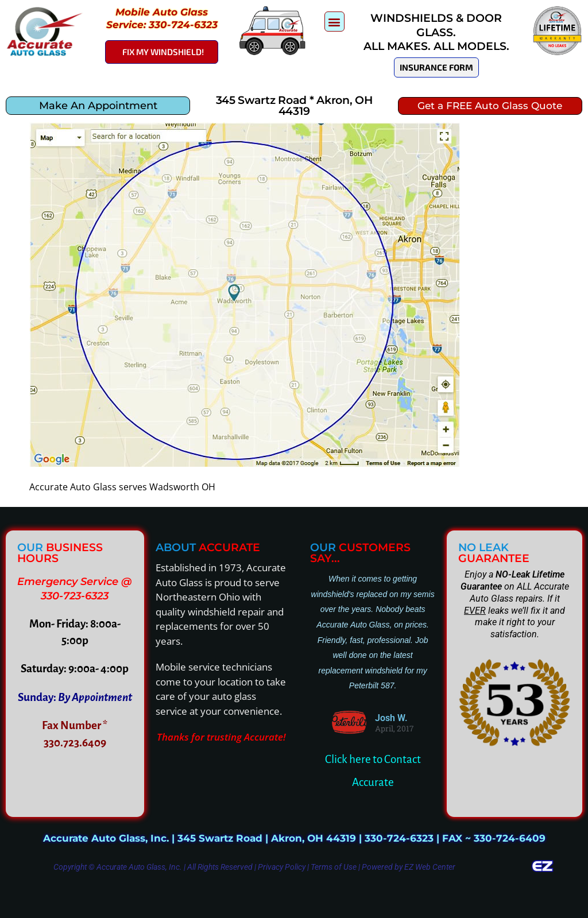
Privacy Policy (282, 867)
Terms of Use (334, 867)
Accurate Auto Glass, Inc (138, 867)
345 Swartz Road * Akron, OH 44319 (294, 106)
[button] (334, 22)
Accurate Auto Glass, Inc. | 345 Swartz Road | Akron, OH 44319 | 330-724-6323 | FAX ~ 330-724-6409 (294, 838)
